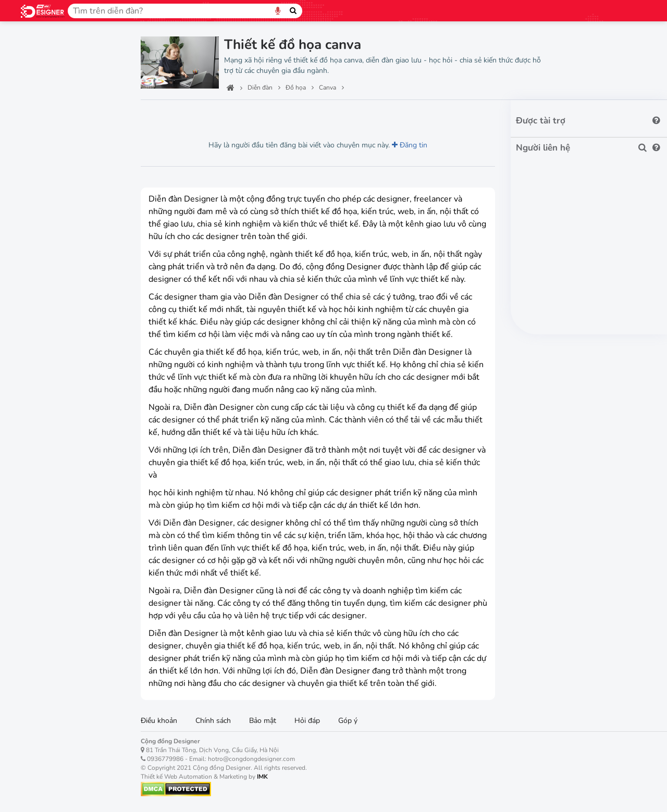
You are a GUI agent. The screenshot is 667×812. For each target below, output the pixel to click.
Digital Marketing (59, 466)
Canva (39, 265)
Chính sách (213, 721)
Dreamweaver (53, 429)
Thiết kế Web (50, 171)
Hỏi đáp (307, 721)
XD (34, 356)
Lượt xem (164, 115)
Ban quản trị (47, 74)
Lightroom (46, 374)
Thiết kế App (49, 220)
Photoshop (47, 283)
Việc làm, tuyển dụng (66, 491)
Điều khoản (159, 721)
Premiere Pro (51, 320)
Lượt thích (215, 115)
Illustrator (45, 301)
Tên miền (40, 195)
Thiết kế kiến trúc (58, 122)
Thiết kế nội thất (56, 147)
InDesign (44, 338)
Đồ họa (36, 244)
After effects (50, 392)
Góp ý (348, 721)
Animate (43, 411)
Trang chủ (42, 49)
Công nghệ (44, 98)
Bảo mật (263, 721)
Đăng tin (410, 145)
